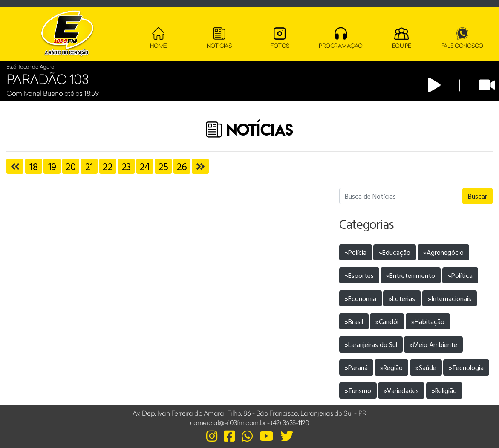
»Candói (387, 321)
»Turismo (358, 390)
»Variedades (401, 390)
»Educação (395, 252)
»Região (391, 367)
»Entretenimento (411, 275)
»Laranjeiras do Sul (371, 344)
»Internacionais (450, 298)
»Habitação (428, 321)
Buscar (477, 196)
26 (182, 166)
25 (163, 166)
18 (33, 166)
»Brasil (354, 321)
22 (108, 166)
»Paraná (356, 367)
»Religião (444, 390)
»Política (460, 275)
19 (52, 166)
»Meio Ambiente (433, 344)
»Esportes (359, 275)
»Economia (361, 298)
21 (89, 166)
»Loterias (402, 298)
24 (145, 166)
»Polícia (356, 252)
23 (126, 166)
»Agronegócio (443, 252)
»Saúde (426, 367)
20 (71, 166)
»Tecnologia (466, 367)
